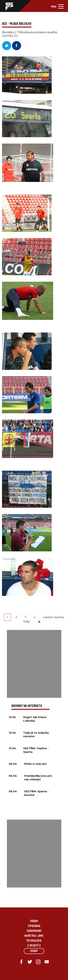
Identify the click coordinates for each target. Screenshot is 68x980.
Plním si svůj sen (35, 764)
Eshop (34, 951)
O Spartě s (34, 946)
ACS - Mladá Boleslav (17, 24)
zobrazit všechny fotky (44, 619)
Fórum (34, 921)
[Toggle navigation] (57, 6)
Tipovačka (34, 926)
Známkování (34, 931)
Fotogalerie (34, 941)
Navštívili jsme (34, 936)
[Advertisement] (34, 664)
